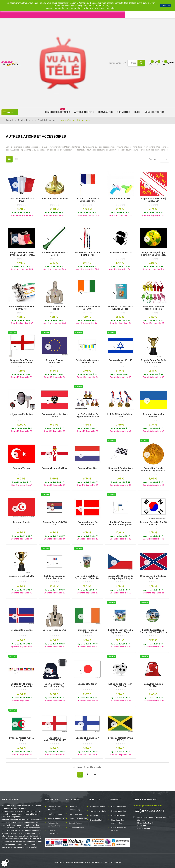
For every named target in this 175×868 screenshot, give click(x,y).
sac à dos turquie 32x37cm (153, 685)
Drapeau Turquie (22, 468)
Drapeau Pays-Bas (88, 468)
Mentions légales (55, 814)
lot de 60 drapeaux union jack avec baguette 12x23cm (55, 577)
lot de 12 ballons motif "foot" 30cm (120, 685)
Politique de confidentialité (54, 824)
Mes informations (119, 807)
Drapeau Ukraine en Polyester (153, 416)
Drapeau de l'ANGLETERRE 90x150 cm (55, 739)
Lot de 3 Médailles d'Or (55, 630)
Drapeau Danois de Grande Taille (88, 524)
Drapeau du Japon (87, 684)
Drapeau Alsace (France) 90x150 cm (153, 200)
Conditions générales (78, 818)
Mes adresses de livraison (119, 829)
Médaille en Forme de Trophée (55, 308)
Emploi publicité (97, 820)
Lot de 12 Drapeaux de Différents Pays (88, 200)
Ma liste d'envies (118, 816)
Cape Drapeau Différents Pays (22, 200)
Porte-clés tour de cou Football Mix (88, 254)
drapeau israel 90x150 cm (120, 362)
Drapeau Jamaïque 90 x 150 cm (120, 739)
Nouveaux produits (98, 811)
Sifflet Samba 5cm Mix (121, 199)
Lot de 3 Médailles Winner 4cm (120, 416)
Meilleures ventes (98, 807)
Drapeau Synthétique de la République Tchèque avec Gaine (121, 577)
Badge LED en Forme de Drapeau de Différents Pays (22, 254)
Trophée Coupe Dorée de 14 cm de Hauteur (153, 362)
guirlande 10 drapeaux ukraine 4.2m (87, 362)
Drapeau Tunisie (22, 522)
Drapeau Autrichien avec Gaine (55, 416)
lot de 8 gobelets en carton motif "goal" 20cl (88, 577)
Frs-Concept (116, 862)
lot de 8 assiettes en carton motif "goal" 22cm (153, 631)
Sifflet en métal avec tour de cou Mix (22, 308)
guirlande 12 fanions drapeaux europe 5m (22, 685)
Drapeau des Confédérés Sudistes (153, 577)
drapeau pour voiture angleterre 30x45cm (22, 362)
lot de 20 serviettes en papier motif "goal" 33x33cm (121, 631)
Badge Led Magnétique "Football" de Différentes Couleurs (153, 254)
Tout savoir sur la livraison (55, 808)
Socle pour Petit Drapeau (55, 199)
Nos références (76, 814)
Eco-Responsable (76, 827)
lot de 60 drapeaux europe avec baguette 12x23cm (121, 524)
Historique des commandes (117, 821)
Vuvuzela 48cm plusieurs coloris (55, 254)
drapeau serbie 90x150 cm (55, 524)
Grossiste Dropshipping (75, 808)
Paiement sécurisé (56, 818)
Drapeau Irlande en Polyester (87, 631)
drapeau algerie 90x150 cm (22, 739)
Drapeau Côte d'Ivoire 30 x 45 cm (88, 308)
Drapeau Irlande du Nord (55, 468)
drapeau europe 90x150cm (55, 362)
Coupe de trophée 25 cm (22, 576)
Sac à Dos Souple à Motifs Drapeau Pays (55, 685)
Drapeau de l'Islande (22, 630)
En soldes (94, 816)
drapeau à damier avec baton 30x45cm (121, 470)
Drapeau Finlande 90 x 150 (87, 739)
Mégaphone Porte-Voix (22, 414)
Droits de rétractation (53, 832)
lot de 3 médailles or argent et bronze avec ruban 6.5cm (88, 416)
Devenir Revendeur (77, 823)
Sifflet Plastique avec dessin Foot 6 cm (153, 308)
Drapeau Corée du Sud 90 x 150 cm (153, 524)
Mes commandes (118, 811)
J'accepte (165, 6)
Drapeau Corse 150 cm (120, 253)
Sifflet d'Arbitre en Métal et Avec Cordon (121, 308)
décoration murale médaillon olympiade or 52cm (153, 470)
